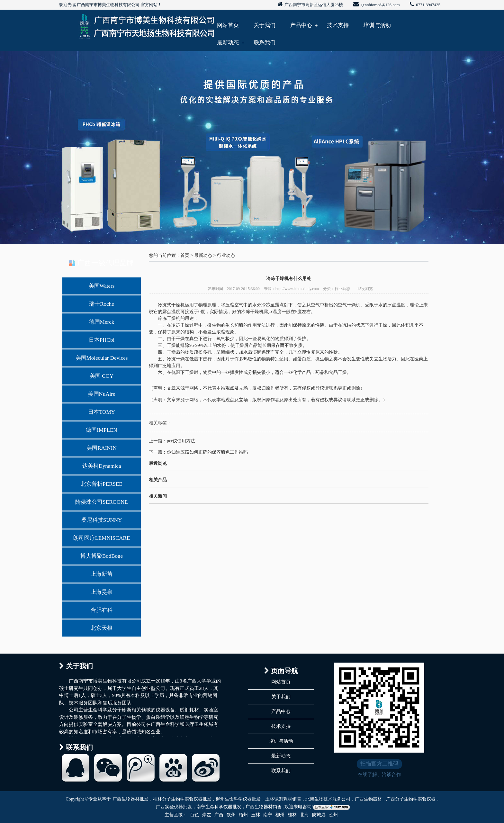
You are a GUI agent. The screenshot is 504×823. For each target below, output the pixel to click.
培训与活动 (377, 25)
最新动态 (228, 43)
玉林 (256, 815)
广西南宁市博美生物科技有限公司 (108, 5)
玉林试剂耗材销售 (283, 799)
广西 (219, 815)
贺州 (333, 815)
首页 (185, 255)
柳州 (280, 815)
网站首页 (228, 25)
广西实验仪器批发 (174, 807)
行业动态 (226, 255)
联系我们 (265, 43)
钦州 (231, 815)
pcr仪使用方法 (181, 441)
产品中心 (301, 25)
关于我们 (265, 25)
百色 (194, 815)
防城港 (319, 815)
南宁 (268, 815)
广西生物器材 (368, 799)
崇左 (207, 815)
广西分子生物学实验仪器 (411, 799)
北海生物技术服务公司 (328, 799)
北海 (304, 815)
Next (483, 146)
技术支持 (338, 25)
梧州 (243, 815)
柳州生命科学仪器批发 (238, 799)
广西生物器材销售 (264, 807)
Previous (21, 146)
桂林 (292, 815)
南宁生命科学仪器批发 (219, 807)
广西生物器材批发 (130, 799)
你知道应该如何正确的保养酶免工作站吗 (207, 452)
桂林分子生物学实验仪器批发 (182, 799)
